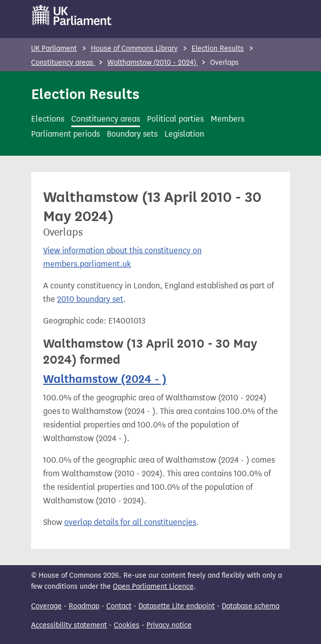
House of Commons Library (134, 48)
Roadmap (84, 606)
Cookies (127, 625)
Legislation (184, 134)
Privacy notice (169, 625)
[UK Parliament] (72, 15)
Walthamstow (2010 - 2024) (153, 63)
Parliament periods (65, 134)
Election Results (218, 48)
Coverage (46, 606)
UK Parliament (54, 48)
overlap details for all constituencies (130, 522)
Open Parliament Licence (153, 586)
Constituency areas (63, 63)
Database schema (251, 606)
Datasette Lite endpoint (177, 606)
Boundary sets (132, 134)
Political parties (175, 119)
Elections (48, 119)
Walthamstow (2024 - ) (105, 379)
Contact (119, 606)
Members (227, 119)
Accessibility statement (69, 625)
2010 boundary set (90, 299)
